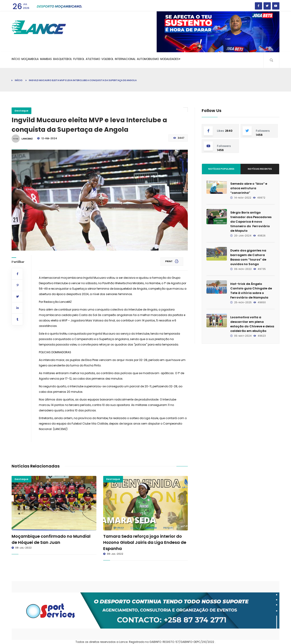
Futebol (103, 60)
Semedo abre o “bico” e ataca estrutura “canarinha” (249, 188)
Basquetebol (82, 60)
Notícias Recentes (260, 169)
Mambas (60, 60)
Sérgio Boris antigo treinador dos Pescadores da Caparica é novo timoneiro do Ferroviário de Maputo (251, 222)
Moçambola (38, 60)
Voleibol (144, 60)
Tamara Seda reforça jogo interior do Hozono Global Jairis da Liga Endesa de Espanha (145, 542)
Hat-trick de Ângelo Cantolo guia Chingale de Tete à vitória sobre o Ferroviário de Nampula (251, 291)
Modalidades (226, 60)
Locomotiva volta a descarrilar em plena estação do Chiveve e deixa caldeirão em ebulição (252, 324)
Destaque (21, 111)
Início (19, 60)
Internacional (167, 60)
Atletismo (123, 60)
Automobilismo (197, 60)
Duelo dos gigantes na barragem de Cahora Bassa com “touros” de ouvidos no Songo (248, 257)
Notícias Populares (221, 169)
